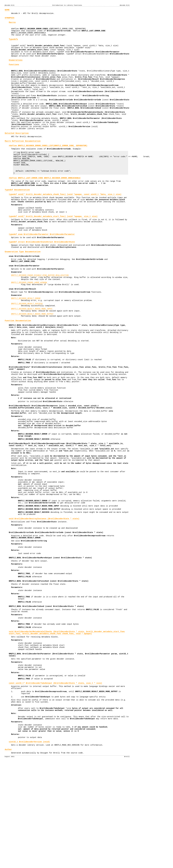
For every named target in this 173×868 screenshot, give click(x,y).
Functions (14, 72)
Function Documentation (18, 366)
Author (8, 855)
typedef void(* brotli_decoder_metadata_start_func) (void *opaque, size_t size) (53, 248)
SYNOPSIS (10, 19)
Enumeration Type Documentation (23, 288)
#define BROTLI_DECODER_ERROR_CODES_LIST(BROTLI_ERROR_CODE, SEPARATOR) (48, 167)
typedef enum (42, 268)
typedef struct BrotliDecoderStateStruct (42, 277)
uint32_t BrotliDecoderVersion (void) (29, 846)
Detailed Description (17, 153)
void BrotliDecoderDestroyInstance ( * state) (44, 593)
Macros (12, 24)
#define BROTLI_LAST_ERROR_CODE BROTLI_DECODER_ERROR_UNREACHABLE (45, 204)
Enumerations (16, 67)
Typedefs (13, 43)
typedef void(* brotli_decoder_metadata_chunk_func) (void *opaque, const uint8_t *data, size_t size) (65, 223)
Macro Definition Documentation (23, 162)
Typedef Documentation (17, 218)
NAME (7, 10)
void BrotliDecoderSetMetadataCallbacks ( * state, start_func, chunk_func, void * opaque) (67, 722)
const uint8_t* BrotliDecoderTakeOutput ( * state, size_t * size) (56, 779)
